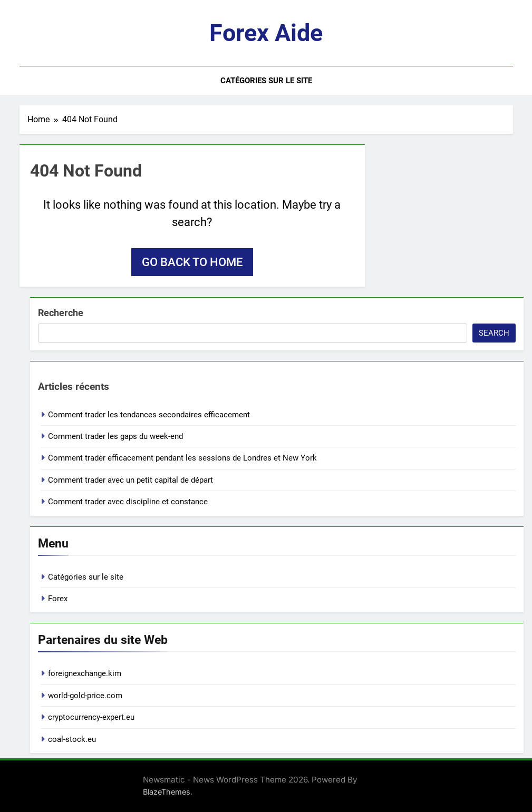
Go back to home (192, 262)
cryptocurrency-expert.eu (91, 717)
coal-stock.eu (72, 739)
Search (494, 333)
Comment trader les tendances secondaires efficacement (149, 415)
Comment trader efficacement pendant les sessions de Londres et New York (182, 458)
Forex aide (266, 33)
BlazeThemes (167, 792)
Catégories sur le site (266, 81)
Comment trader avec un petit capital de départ (130, 480)
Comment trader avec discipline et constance (128, 502)
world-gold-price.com (85, 696)
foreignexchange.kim (85, 673)
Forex (58, 599)
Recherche (61, 313)
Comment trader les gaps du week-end (115, 436)
